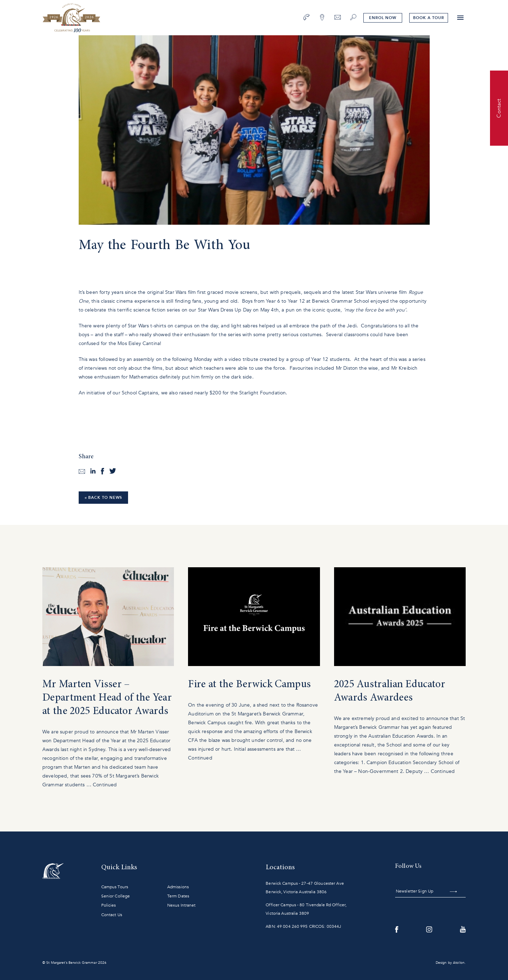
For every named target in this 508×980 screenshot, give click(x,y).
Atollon (459, 963)
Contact (499, 108)
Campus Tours (115, 887)
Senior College (116, 896)
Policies (109, 905)
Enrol (383, 18)
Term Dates (178, 896)
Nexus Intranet (182, 905)
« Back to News (104, 498)
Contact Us (112, 915)
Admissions (178, 887)
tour (428, 18)
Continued (105, 785)
